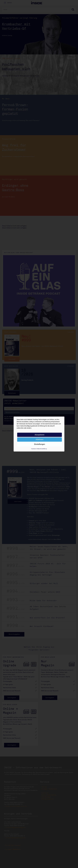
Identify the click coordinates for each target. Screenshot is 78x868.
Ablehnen (40, 439)
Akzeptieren (40, 435)
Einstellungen (40, 444)
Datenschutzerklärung (42, 449)
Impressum (34, 449)
